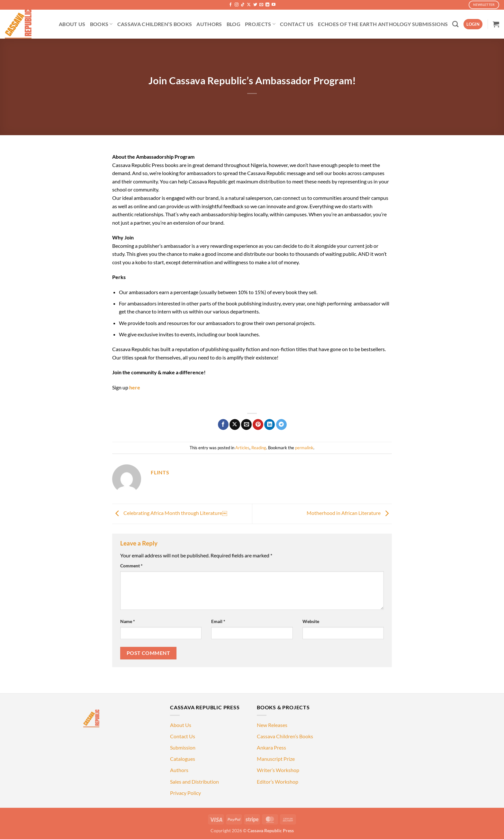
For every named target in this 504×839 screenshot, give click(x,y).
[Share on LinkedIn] (270, 424)
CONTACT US (297, 24)
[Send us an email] (261, 5)
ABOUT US (72, 24)
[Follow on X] (249, 5)
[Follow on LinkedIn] (267, 5)
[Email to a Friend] (246, 424)
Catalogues (183, 759)
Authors (179, 770)
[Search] (455, 24)
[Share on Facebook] (223, 424)
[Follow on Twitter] (255, 5)
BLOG (234, 24)
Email (218, 621)
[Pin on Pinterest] (258, 424)
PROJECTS (260, 24)
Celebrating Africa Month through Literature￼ (170, 513)
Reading (259, 448)
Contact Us (183, 736)
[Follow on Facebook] (230, 5)
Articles (242, 448)
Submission (183, 747)
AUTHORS (209, 24)
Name (128, 621)
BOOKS (101, 24)
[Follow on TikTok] (243, 5)
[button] (473, 24)
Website (311, 621)
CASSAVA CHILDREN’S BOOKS (155, 24)
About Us (181, 725)
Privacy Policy (185, 793)
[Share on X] (235, 424)
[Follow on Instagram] (237, 5)
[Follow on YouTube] (274, 5)
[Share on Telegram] (281, 424)
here (135, 387)
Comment (131, 566)
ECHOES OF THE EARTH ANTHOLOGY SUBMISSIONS (383, 24)
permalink (304, 448)
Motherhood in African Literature (349, 513)
